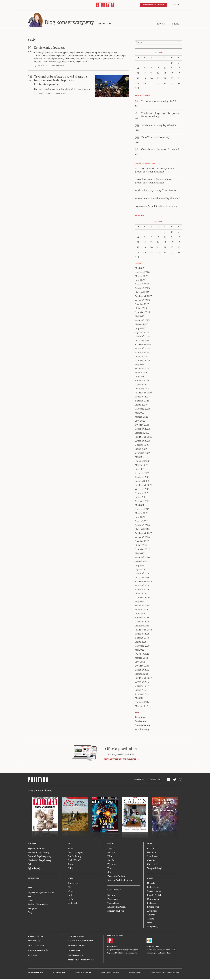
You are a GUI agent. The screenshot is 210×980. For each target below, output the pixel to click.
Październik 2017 (143, 678)
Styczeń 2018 (142, 666)
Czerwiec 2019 (142, 598)
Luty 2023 (140, 421)
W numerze (32, 844)
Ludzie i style (153, 888)
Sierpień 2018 (142, 638)
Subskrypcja (155, 780)
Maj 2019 (140, 602)
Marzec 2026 (142, 277)
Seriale (111, 861)
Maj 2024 (140, 365)
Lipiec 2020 (141, 546)
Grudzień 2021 (142, 477)
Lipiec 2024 (141, 357)
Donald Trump (74, 857)
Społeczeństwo (154, 891)
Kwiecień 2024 (142, 369)
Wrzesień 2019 (142, 586)
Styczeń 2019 (142, 618)
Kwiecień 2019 (142, 606)
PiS (29, 897)
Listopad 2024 (142, 341)
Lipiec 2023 (141, 405)
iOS (109, 947)
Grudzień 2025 (142, 289)
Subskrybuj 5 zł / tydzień (154, 5)
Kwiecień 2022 (142, 461)
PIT (69, 888)
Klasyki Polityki (155, 895)
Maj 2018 (140, 650)
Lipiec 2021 (141, 498)
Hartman (151, 853)
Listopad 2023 (142, 389)
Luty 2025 (140, 329)
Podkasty (152, 903)
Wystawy (112, 864)
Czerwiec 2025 (142, 313)
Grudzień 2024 (142, 337)
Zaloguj (176, 5)
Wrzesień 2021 (142, 490)
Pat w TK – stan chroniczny (162, 206)
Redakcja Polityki (35, 937)
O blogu (176, 24)
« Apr (138, 88)
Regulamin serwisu (76, 937)
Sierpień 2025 (142, 305)
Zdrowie (111, 895)
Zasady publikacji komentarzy (80, 941)
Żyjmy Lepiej (34, 869)
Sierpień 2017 (142, 686)
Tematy (151, 919)
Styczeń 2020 (142, 570)
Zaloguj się (140, 718)
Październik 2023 (144, 393)
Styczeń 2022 (142, 473)
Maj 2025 (140, 317)
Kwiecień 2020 (142, 558)
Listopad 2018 (142, 626)
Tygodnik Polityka (36, 849)
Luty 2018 (140, 662)
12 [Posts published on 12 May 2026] (145, 74)
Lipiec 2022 (141, 449)
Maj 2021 (139, 506)
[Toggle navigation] (32, 5)
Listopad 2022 (142, 433)
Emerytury (73, 884)
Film (110, 857)
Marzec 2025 (141, 325)
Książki (111, 849)
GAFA (70, 899)
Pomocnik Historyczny (39, 853)
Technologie (113, 903)
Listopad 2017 (142, 674)
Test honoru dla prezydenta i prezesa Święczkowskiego (154, 170)
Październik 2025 (144, 297)
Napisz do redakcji (36, 946)
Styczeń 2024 (142, 381)
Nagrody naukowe (116, 911)
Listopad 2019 (142, 578)
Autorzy (151, 915)
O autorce (161, 24)
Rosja (70, 864)
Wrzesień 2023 (142, 397)
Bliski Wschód (74, 861)
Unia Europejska (75, 853)
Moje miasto (153, 899)
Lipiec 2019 (141, 594)
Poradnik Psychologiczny (40, 857)
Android (115, 947)
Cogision (109, 973)
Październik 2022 (144, 437)
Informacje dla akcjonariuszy (81, 960)
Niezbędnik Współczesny (40, 861)
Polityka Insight (59, 973)
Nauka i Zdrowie (114, 890)
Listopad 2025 (142, 293)
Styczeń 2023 (142, 425)
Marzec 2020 (142, 562)
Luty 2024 (140, 377)
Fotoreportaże (154, 907)
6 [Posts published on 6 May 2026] (151, 69)
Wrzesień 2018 (142, 634)
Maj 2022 (140, 457)
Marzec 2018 (141, 658)
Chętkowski (153, 864)
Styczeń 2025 (142, 333)
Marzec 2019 (141, 610)
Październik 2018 (143, 630)
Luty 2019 (140, 614)
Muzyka (111, 853)
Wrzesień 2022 (142, 441)
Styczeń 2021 (142, 522)
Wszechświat (114, 899)
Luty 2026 (140, 281)
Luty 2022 (140, 469)
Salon (30, 864)
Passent (151, 849)
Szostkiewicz (153, 857)
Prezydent (33, 909)
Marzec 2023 (142, 417)
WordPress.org (142, 730)
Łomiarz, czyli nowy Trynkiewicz (158, 191)
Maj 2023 (140, 413)
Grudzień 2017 (142, 670)
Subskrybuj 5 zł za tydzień (120, 760)
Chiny (70, 869)
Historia (151, 884)
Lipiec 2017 (141, 690)
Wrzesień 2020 (142, 538)
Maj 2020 (140, 554)
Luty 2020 (140, 566)
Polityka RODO (74, 951)
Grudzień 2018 (142, 622)
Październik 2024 (144, 345)
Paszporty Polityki (116, 876)
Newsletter (139, 780)
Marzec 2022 (141, 465)
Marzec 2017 (141, 706)
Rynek (70, 879)
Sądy (30, 913)
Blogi (150, 844)
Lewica (31, 901)
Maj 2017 (139, 698)
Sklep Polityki (154, 927)
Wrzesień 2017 (142, 682)
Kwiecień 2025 (142, 321)
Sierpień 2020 (142, 542)
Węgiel (71, 891)
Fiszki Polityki (153, 947)
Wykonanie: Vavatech (135, 973)
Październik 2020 (144, 534)
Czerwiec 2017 (142, 694)
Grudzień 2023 (142, 385)
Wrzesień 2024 (142, 349)
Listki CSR (73, 903)
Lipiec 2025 (141, 309)
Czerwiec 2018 (142, 646)
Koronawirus (34, 879)
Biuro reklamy (34, 941)
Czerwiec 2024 (142, 361)
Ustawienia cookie (75, 956)
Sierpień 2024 (142, 353)
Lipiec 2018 (141, 642)
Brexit (71, 849)
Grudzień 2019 (142, 574)
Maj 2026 (140, 269)
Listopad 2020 (142, 530)
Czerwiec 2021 (142, 502)
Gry (109, 872)
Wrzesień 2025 (142, 301)
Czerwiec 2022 (142, 453)
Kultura (111, 844)
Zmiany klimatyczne (117, 907)
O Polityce (32, 956)
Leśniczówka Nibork (83, 973)
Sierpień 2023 (142, 401)
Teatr (110, 869)
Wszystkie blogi (155, 869)
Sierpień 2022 (142, 445)
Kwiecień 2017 (142, 702)
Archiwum (152, 911)
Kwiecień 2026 (142, 273)
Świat (70, 844)
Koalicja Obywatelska (38, 905)
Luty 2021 (140, 518)
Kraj (30, 888)
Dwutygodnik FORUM (35, 973)
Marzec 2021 (141, 514)
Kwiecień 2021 (142, 510)
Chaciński (152, 861)
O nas (150, 923)
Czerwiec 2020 (142, 550)
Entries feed (141, 722)
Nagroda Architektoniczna (120, 880)
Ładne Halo (115, 973)
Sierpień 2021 (142, 494)
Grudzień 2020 (142, 526)
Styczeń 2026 (142, 285)
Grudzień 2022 (142, 429)
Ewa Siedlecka (58, 66)
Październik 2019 (143, 582)
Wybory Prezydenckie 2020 (41, 893)
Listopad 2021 (142, 481)
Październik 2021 (143, 486)
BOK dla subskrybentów (38, 951)
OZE (70, 895)
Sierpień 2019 (142, 590)
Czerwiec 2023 (142, 409)
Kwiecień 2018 (142, 654)
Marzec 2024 (142, 373)
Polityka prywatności (77, 946)
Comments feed (143, 726)
